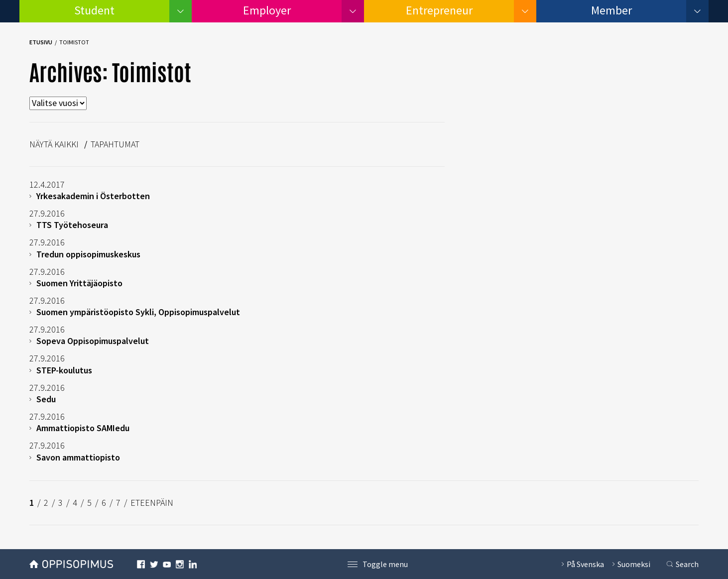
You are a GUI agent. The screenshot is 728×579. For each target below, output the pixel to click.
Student (94, 10)
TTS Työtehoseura (72, 225)
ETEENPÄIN (152, 503)
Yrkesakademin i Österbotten (93, 196)
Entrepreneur (439, 10)
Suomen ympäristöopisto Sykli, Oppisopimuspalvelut (138, 312)
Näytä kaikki (54, 144)
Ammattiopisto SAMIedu (83, 428)
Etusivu (41, 42)
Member (611, 10)
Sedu (46, 399)
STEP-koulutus (64, 370)
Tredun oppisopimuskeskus (88, 254)
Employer (267, 10)
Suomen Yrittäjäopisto (79, 283)
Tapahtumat (115, 144)
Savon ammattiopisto (78, 457)
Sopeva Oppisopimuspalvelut (93, 341)
